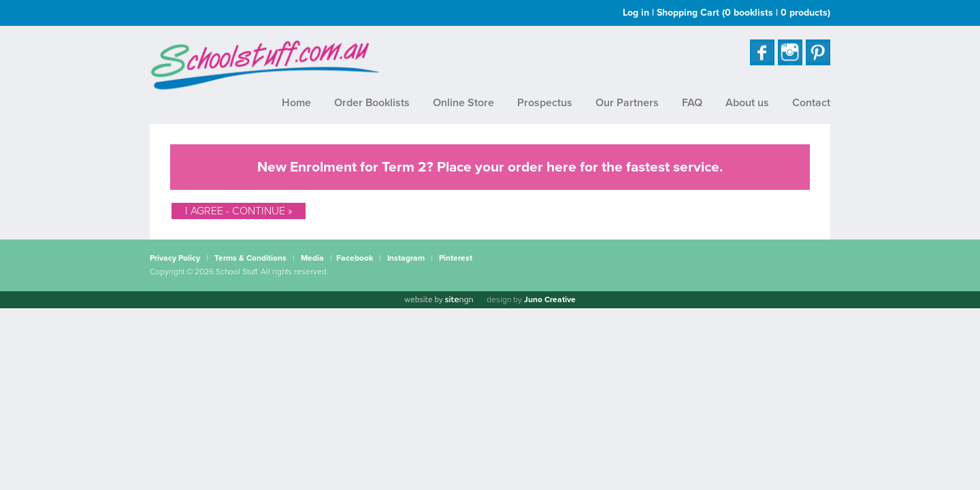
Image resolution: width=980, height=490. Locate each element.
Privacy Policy (175, 258)
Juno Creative (550, 299)
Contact (811, 103)
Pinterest (456, 258)
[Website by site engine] (438, 300)
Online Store (463, 103)
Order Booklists (372, 103)
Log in (636, 13)
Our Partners (627, 103)
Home (296, 103)
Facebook (355, 258)
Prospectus (545, 103)
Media (312, 258)
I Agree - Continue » (239, 211)
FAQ (692, 103)
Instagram (406, 258)
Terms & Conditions (250, 258)
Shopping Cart (744, 13)
